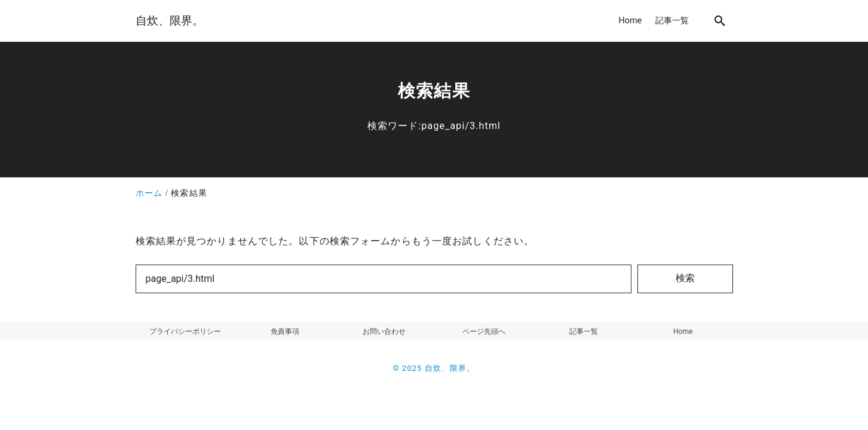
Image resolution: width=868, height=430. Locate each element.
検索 (685, 278)
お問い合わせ (384, 331)
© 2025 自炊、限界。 (434, 368)
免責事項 (285, 331)
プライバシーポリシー (185, 331)
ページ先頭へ (484, 331)
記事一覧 (584, 331)
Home (683, 331)
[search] (720, 21)
